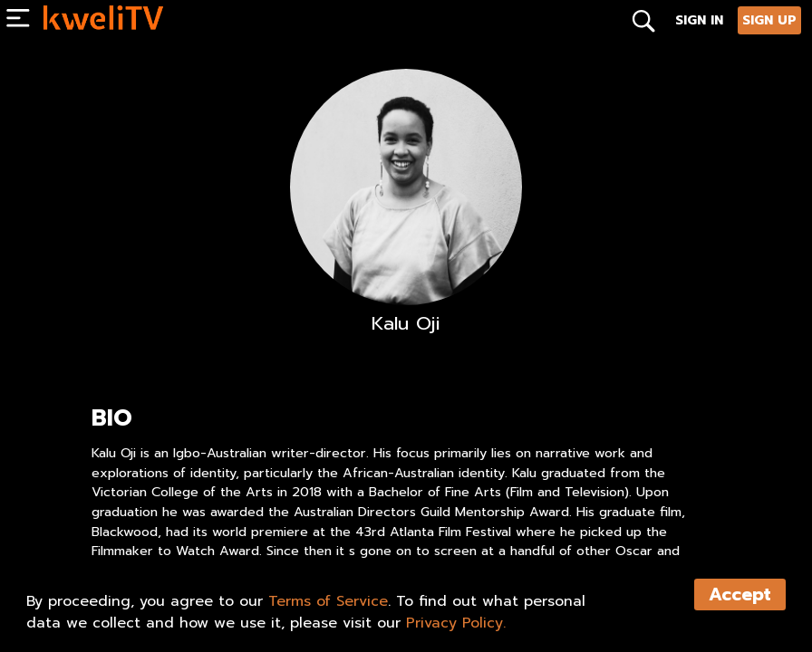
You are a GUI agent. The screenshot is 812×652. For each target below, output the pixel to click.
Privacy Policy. (456, 623)
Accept (740, 594)
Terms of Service (328, 601)
